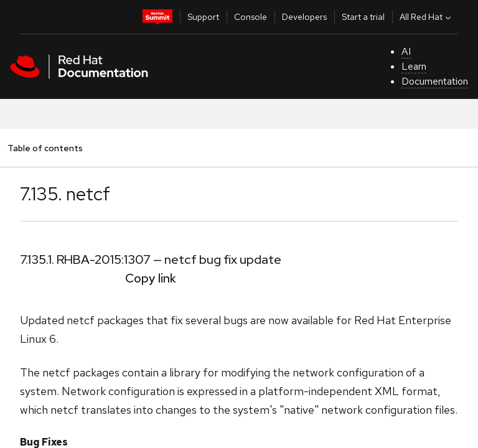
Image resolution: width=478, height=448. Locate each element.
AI (406, 51)
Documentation (435, 81)
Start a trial (363, 17)
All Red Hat (427, 17)
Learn (414, 66)
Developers (304, 17)
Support (203, 17)
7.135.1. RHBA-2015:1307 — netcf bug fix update (151, 259)
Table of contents (45, 148)
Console (251, 17)
